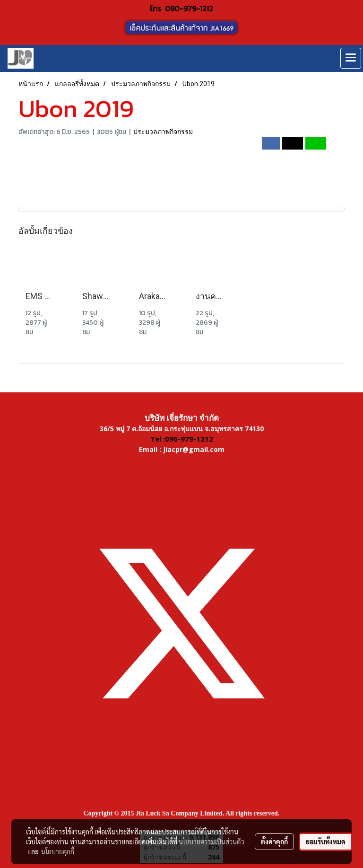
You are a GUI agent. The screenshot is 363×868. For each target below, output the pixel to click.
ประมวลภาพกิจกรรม (163, 132)
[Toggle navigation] (351, 58)
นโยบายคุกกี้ (58, 851)
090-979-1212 (189, 9)
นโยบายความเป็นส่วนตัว (212, 841)
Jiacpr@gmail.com (194, 449)
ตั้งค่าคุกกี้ (274, 841)
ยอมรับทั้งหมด (326, 841)
